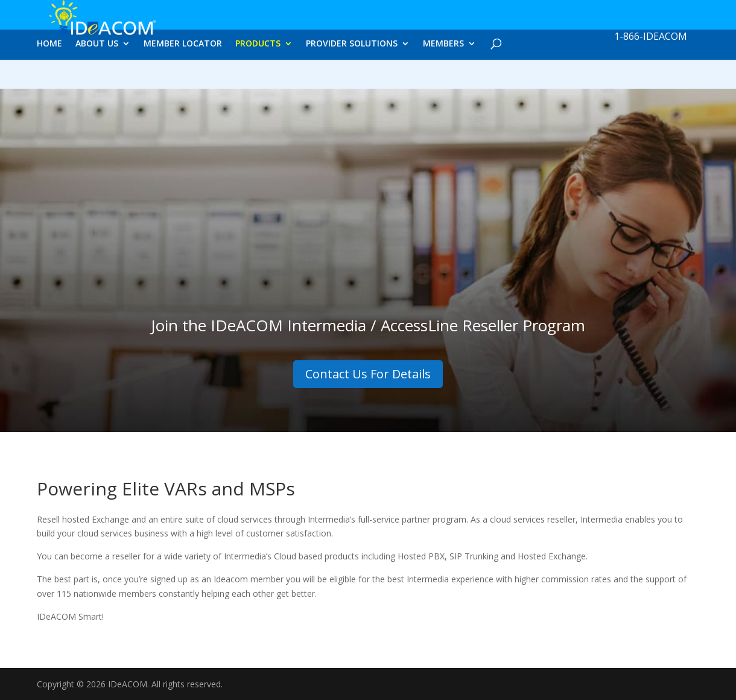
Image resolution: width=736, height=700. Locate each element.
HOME (49, 77)
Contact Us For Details (368, 374)
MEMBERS (443, 77)
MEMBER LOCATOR (183, 77)
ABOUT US (97, 77)
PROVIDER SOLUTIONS (352, 77)
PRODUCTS (258, 77)
